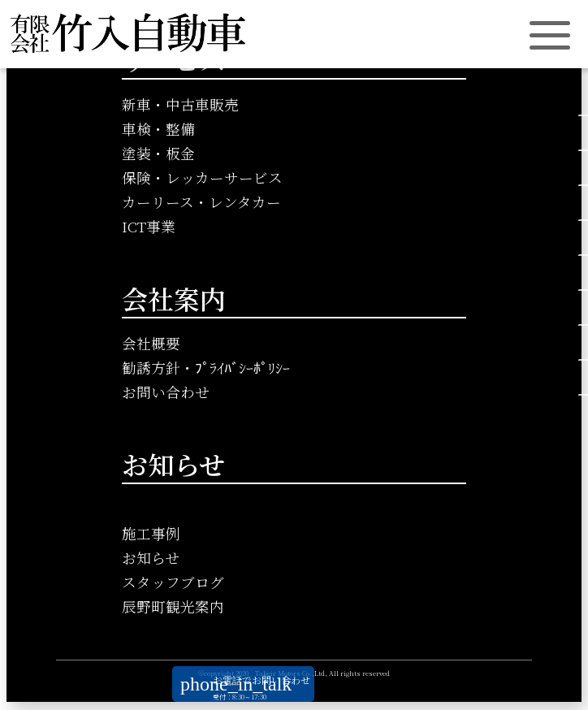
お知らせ (151, 558)
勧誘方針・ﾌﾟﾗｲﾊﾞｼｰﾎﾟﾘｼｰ (206, 368)
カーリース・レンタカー (201, 202)
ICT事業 (149, 226)
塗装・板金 (158, 153)
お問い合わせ (166, 392)
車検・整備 (158, 129)
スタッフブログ (173, 582)
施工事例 (151, 533)
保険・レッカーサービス (202, 177)
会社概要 (151, 343)
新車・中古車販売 (180, 104)
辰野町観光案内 (173, 606)
